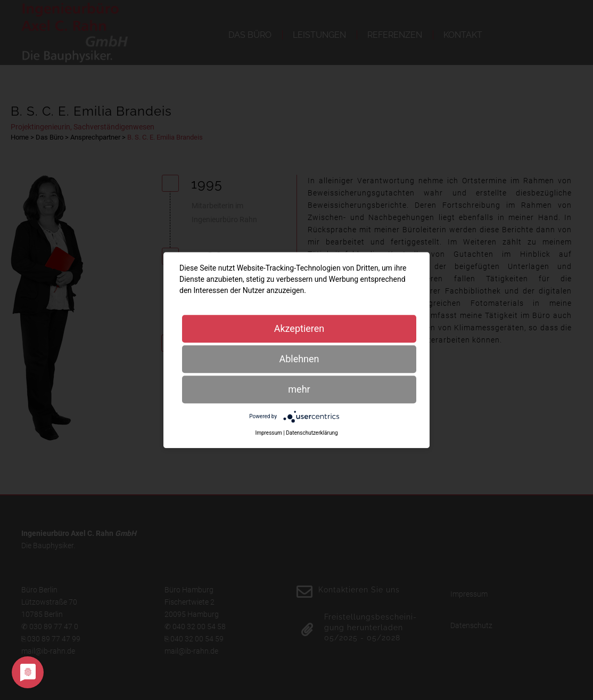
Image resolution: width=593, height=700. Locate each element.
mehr (299, 389)
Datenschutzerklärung (312, 433)
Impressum (268, 433)
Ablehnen (299, 359)
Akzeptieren (299, 328)
